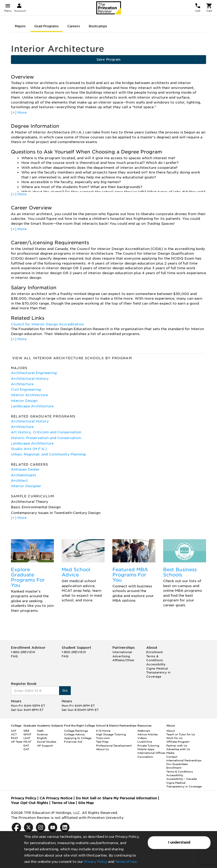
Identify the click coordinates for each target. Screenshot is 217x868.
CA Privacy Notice (56, 798)
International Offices (151, 753)
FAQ (14, 656)
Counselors (145, 757)
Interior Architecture (29, 395)
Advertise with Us (178, 749)
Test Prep (102, 742)
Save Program (109, 59)
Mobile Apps (146, 749)
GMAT (27, 734)
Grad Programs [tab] (46, 26)
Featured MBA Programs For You (130, 575)
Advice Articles (148, 734)
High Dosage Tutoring (111, 734)
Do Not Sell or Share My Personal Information (116, 798)
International (122, 652)
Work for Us (174, 738)
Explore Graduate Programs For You (28, 577)
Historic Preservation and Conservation (46, 438)
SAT (14, 731)
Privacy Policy (95, 862)
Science (42, 734)
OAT (26, 749)
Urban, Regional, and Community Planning (48, 454)
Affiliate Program (178, 742)
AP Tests (17, 742)
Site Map (86, 803)
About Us (102, 749)
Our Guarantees (177, 764)
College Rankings (76, 731)
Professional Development (114, 745)
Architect (19, 481)
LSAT (27, 738)
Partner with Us (177, 745)
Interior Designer (26, 486)
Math (40, 731)
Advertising (121, 656)
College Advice (74, 734)
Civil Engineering (26, 390)
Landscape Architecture (32, 406)
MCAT (27, 742)
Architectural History (30, 379)
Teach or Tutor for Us (181, 734)
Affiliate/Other (123, 660)
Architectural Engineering (34, 373)
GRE (26, 731)
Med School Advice (76, 572)
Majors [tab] (20, 26)
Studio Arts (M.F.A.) (29, 449)
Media (170, 753)
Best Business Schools (180, 572)
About (171, 731)
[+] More (19, 112)
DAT (26, 745)
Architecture (22, 384)
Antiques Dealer (25, 469)
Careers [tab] (74, 26)
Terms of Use (126, 862)
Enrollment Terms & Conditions (155, 656)
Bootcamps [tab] (98, 26)
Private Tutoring (148, 745)
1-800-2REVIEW (23, 652)
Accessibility (156, 664)
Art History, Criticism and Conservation (46, 432)
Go (65, 690)
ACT (14, 734)
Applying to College (78, 738)
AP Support (45, 745)
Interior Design (24, 401)
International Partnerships (184, 760)
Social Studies (47, 742)
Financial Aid (73, 742)
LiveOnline (145, 742)
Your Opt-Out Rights (30, 803)
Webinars (144, 731)
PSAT (15, 738)
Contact (172, 757)
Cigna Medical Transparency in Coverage (158, 673)
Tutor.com (103, 738)
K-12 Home (103, 731)
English (42, 738)
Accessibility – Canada (181, 779)
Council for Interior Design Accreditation (47, 324)
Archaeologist (24, 475)
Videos (142, 738)
